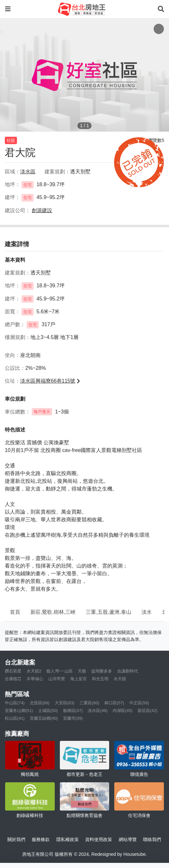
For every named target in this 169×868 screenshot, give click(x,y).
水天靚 (120, 679)
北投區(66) (40, 703)
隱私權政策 (68, 839)
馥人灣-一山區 (60, 671)
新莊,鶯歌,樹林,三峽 (53, 612)
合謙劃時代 (128, 671)
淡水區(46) (98, 711)
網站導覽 (128, 839)
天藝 (82, 671)
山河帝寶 (57, 679)
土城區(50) (48, 711)
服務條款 (41, 839)
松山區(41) (15, 718)
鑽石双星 (13, 671)
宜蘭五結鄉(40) (44, 718)
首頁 (15, 612)
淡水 (147, 612)
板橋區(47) (73, 711)
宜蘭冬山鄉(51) (19, 711)
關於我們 (16, 839)
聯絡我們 (152, 839)
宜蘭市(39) (73, 718)
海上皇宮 (78, 679)
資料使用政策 (99, 839)
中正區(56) (139, 703)
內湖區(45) (123, 711)
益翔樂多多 (102, 671)
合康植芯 (13, 679)
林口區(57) (114, 703)
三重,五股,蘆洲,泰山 (108, 612)
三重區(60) (89, 703)
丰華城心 (35, 679)
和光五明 (100, 679)
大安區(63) (65, 703)
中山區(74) (15, 703)
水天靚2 (34, 671)
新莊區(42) (148, 711)
